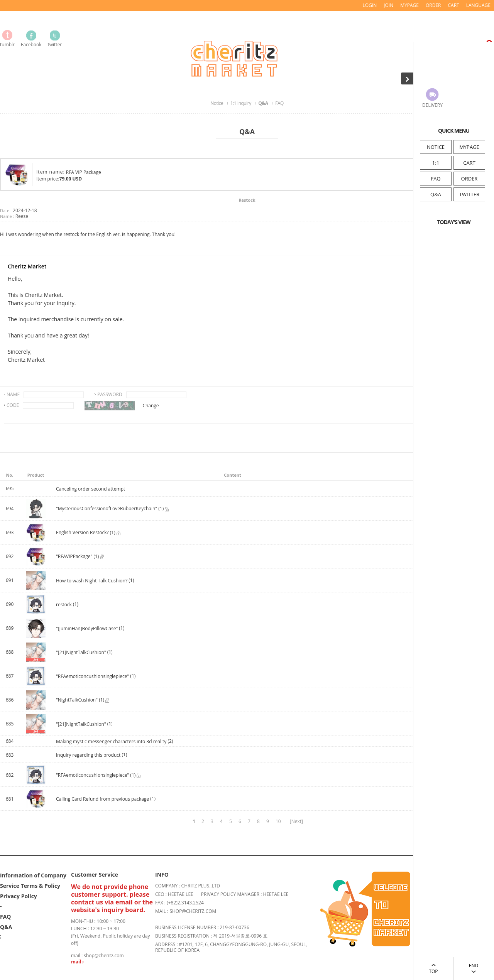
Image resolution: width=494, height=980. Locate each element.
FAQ (436, 179)
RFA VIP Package (84, 172)
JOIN (388, 5)
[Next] (296, 821)
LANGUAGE (478, 5)
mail (77, 962)
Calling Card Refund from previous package (102, 799)
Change (151, 406)
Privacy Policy (19, 896)
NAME (13, 394)
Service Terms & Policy (30, 886)
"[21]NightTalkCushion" (81, 652)
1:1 (436, 163)
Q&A (436, 194)
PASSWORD (110, 394)
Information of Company (33, 875)
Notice (217, 103)
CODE (13, 405)
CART (469, 163)
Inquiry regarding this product (89, 755)
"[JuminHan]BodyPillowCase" (87, 628)
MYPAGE (469, 147)
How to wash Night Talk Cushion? (92, 581)
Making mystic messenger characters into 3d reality (111, 741)
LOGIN (370, 5)
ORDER (469, 179)
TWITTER (469, 194)
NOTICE (436, 147)
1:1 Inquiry (241, 103)
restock (64, 605)
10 (278, 821)
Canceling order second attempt (91, 489)
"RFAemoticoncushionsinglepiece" (92, 676)
